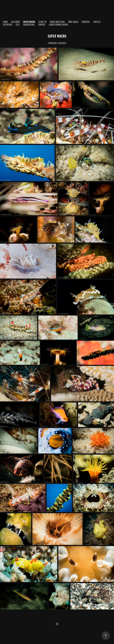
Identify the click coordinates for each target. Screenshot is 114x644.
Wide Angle (73, 22)
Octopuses (8, 25)
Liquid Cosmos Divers (58, 25)
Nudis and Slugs (57, 22)
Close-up (43, 22)
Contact (42, 25)
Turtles (97, 22)
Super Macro (29, 22)
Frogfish (86, 22)
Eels (18, 25)
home (5, 22)
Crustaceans (29, 25)
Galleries (15, 22)
